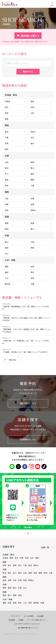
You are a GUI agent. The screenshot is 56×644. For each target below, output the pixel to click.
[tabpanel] (28, 501)
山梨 (25, 573)
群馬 (15, 565)
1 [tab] (25, 533)
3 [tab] (31, 533)
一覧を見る (12, 360)
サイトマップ (15, 616)
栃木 (10, 565)
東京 (30, 565)
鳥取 (4, 588)
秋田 (27, 558)
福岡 (4, 603)
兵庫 (20, 580)
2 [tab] (28, 533)
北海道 (5, 558)
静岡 (40, 573)
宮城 (22, 558)
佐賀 (10, 603)
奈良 (25, 580)
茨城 (4, 565)
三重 (51, 573)
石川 (15, 573)
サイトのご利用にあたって (36, 620)
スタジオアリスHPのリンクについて (27, 624)
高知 (20, 595)
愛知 (45, 573)
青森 (11, 558)
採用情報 (12, 620)
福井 (20, 573)
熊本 (20, 603)
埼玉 (20, 565)
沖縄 (42, 603)
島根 (10, 588)
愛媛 (15, 595)
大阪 (15, 580)
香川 (10, 595)
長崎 (15, 603)
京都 (10, 580)
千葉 (25, 565)
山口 (25, 588)
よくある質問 (29, 616)
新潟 (4, 573)
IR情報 (21, 620)
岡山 (15, 588)
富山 (10, 573)
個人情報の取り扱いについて (28, 628)
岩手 (16, 558)
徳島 (4, 595)
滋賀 (4, 580)
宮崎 (30, 603)
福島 (37, 558)
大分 (25, 603)
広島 (20, 588)
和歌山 (31, 580)
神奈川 (36, 565)
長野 (30, 573)
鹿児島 (36, 603)
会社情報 (40, 616)
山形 (32, 558)
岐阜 (35, 573)
